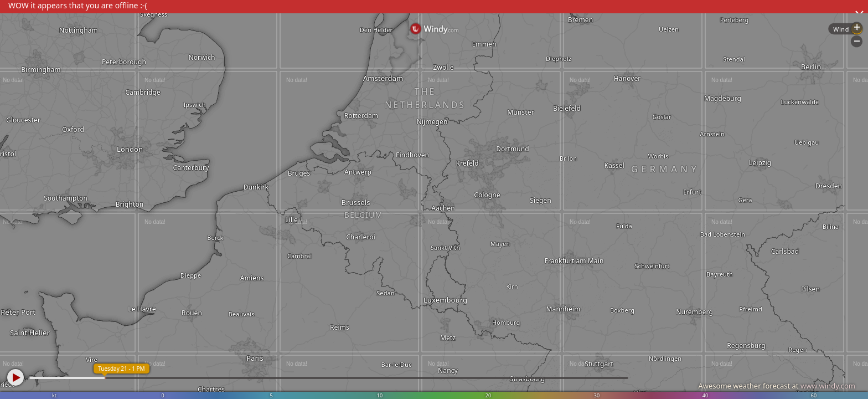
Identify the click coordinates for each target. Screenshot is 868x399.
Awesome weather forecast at (777, 386)
